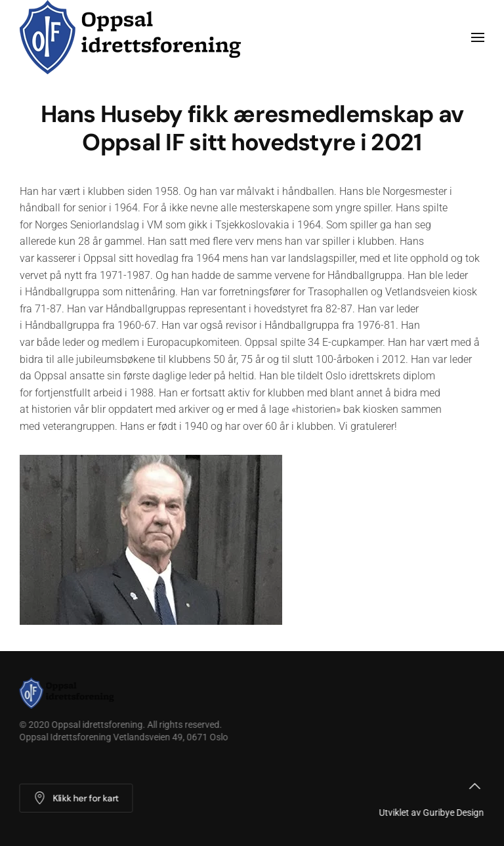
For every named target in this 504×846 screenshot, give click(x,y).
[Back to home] (135, 37)
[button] (478, 37)
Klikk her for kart (75, 798)
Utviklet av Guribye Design (430, 813)
